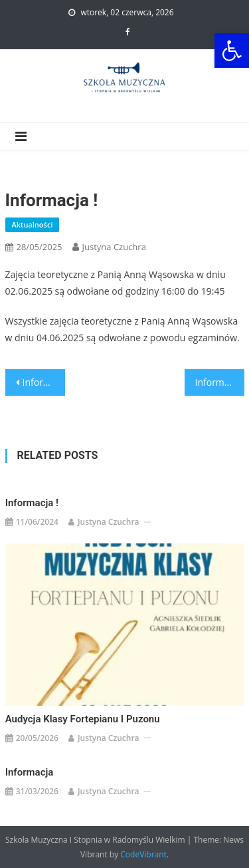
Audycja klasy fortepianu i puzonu (83, 719)
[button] (232, 51)
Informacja (44, 382)
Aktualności (33, 224)
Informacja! (220, 382)
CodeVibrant (143, 854)
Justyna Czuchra (114, 247)
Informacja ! (32, 503)
